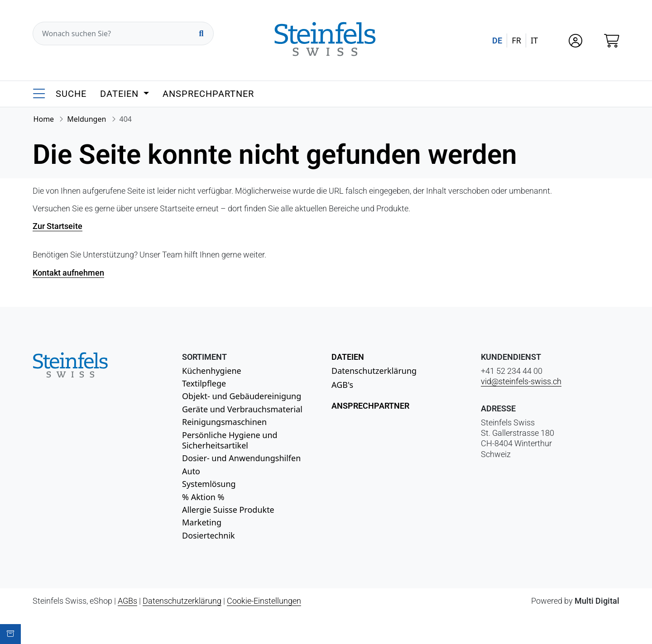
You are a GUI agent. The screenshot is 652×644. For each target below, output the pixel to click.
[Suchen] (201, 33)
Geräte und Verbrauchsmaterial (242, 409)
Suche (71, 94)
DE (497, 41)
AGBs (127, 601)
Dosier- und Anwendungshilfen (241, 458)
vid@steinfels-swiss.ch (521, 381)
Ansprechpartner (208, 94)
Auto (191, 471)
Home (44, 119)
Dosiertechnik (209, 535)
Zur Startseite (58, 226)
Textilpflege (204, 383)
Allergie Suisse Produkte (228, 510)
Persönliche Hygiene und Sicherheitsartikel (230, 440)
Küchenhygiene (212, 371)
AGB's (342, 385)
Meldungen (86, 119)
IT (534, 40)
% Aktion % (203, 497)
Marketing (202, 522)
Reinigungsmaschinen (224, 422)
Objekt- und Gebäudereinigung (242, 396)
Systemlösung (209, 484)
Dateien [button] (121, 94)
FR (516, 40)
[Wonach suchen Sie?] (123, 33)
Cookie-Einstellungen (264, 601)
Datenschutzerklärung (374, 371)
